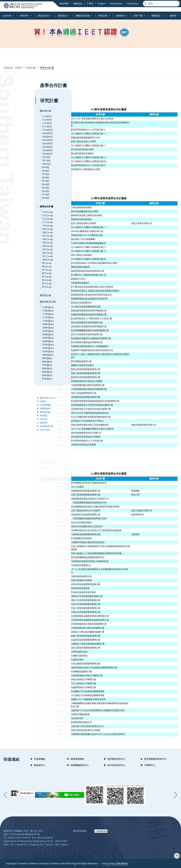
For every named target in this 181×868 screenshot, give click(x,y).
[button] (5, 795)
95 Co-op (15, 268)
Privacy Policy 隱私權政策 (115, 863)
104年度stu (16, 333)
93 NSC (14, 179)
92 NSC (14, 183)
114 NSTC (15, 108)
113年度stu (16, 302)
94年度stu (15, 367)
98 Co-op (15, 258)
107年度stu (16, 323)
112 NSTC (15, 115)
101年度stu (16, 343)
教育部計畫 (14, 287)
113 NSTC (15, 111)
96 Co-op (15, 265)
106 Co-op (16, 231)
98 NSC (14, 162)
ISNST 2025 (13, 421)
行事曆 (11, 393)
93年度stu (15, 370)
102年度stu (16, 340)
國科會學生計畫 (16, 293)
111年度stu (16, 309)
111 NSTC (15, 118)
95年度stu (15, 363)
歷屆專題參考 (14, 400)
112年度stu (16, 306)
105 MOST (16, 139)
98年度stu (15, 353)
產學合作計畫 (47, 68)
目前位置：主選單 (13, 68)
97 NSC (14, 166)
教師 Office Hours (16, 389)
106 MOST (16, 135)
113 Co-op (16, 207)
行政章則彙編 (14, 397)
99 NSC (14, 159)
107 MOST (16, 132)
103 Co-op (16, 241)
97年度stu (15, 357)
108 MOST (16, 128)
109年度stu (16, 316)
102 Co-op (16, 244)
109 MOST (16, 125)
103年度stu (16, 336)
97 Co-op (15, 261)
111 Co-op (16, 214)
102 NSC (15, 149)
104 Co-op (16, 238)
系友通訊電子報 (14, 418)
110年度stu (16, 312)
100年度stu (16, 346)
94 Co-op (15, 272)
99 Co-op (15, 255)
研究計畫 (31, 68)
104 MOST (16, 142)
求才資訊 (12, 411)
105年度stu (16, 329)
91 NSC (14, 186)
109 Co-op (16, 221)
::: (1, 14)
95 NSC (14, 173)
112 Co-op (16, 210)
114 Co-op (16, 204)
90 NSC (14, 190)
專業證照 (12, 407)
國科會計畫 (14, 102)
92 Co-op (15, 278)
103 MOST (16, 145)
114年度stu (16, 299)
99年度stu (15, 350)
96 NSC (14, 169)
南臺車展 (12, 414)
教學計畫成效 (14, 404)
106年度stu (16, 326)
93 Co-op (15, 275)
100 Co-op (16, 251)
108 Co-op (16, 224)
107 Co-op (16, 227)
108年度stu (16, 319)
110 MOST (16, 122)
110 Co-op (16, 217)
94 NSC (14, 176)
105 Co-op (16, 234)
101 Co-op (16, 248)
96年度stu (15, 360)
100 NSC (15, 156)
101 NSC (15, 152)
